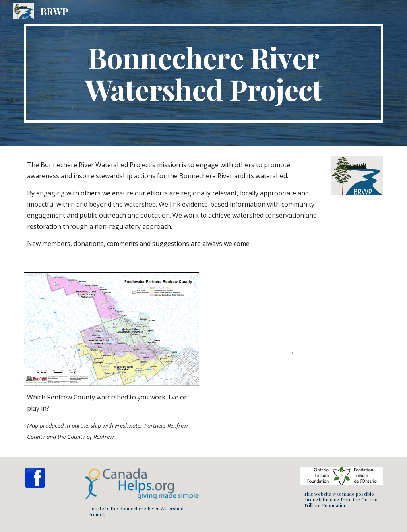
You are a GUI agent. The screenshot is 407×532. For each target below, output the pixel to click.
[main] (204, 73)
